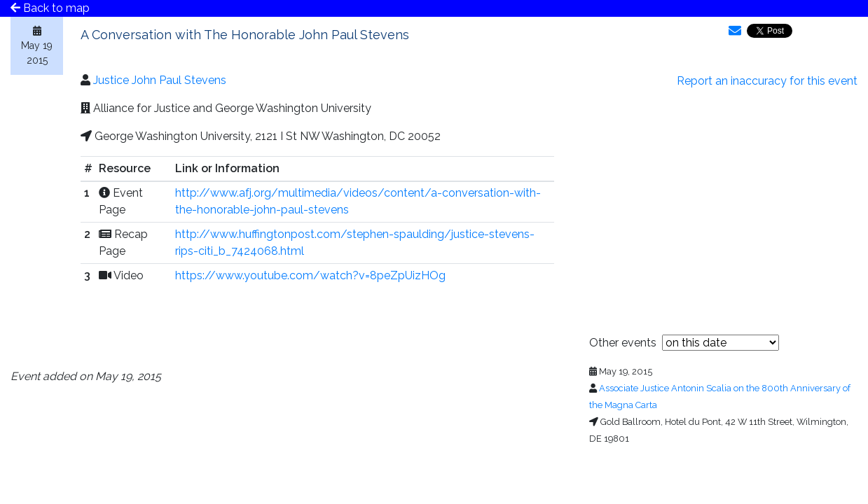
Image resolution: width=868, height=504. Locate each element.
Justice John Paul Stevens (160, 80)
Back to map (50, 8)
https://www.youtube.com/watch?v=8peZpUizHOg (310, 275)
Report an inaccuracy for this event (767, 81)
